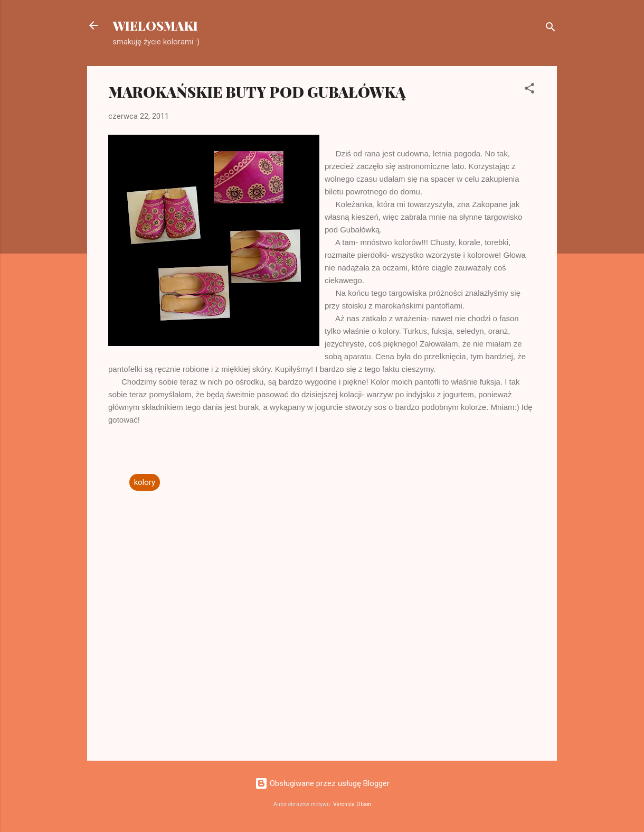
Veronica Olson (352, 804)
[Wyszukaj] (551, 29)
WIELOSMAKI (155, 25)
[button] (529, 90)
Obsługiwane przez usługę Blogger (322, 783)
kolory (145, 482)
